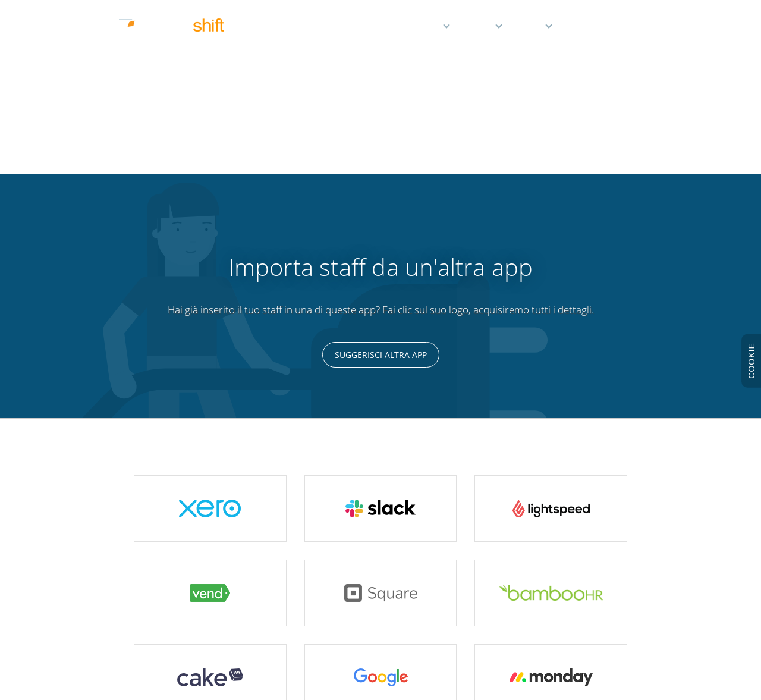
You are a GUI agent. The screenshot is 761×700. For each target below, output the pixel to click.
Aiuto (531, 28)
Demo (582, 28)
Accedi (626, 28)
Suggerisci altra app (381, 178)
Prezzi (479, 28)
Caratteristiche (410, 28)
